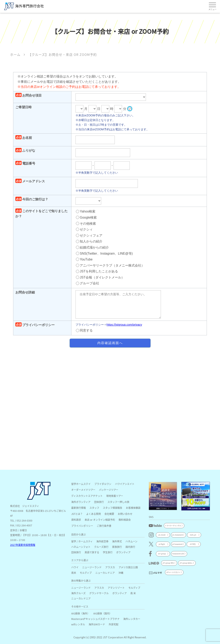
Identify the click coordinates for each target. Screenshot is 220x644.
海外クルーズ (78, 593)
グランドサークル (99, 593)
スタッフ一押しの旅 (118, 502)
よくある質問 (94, 514)
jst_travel (162, 535)
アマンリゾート (116, 588)
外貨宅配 (114, 624)
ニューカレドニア (105, 573)
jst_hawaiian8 (177, 535)
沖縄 (121, 573)
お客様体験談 (133, 508)
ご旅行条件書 (104, 526)
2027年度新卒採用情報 (23, 545)
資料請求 (76, 520)
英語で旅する (92, 552)
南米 (74, 573)
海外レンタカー (132, 619)
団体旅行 (99, 502)
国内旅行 (130, 547)
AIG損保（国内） (103, 613)
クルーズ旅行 (101, 547)
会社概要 (109, 514)
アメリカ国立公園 (128, 567)
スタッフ (94, 508)
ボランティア (123, 552)
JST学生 (193, 544)
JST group (162, 554)
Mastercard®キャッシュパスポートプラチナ (95, 619)
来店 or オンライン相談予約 (100, 520)
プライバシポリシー (82, 526)
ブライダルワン (103, 484)
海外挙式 (117, 541)
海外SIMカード (97, 624)
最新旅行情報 (79, 508)
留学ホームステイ (81, 484)
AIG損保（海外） (80, 613)
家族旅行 (117, 547)
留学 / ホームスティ (82, 541)
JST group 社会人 (186, 563)
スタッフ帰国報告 (113, 508)
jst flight (162, 544)
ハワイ (75, 567)
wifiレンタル (78, 624)
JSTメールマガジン (173, 572)
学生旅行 (108, 552)
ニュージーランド (92, 567)
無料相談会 (125, 520)
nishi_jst (193, 535)
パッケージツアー (109, 490)
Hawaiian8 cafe (178, 554)
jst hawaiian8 (177, 544)
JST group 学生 (168, 563)
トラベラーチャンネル (173, 526)
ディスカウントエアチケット (87, 496)
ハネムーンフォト (81, 547)
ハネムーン (131, 541)
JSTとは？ (77, 514)
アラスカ (110, 567)
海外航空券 (102, 541)
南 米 (133, 593)
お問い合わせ (125, 514)
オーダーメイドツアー (83, 490)
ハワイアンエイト (125, 484)
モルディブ (86, 573)
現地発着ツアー (115, 496)
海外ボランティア (81, 502)
